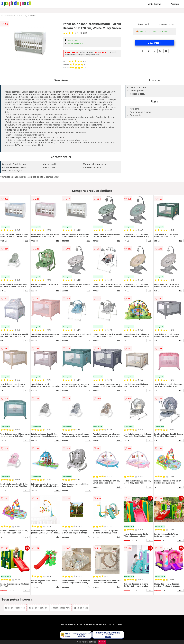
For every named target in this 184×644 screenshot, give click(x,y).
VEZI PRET (154, 43)
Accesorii (175, 4)
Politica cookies (115, 624)
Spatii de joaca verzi (61, 608)
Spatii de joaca (154, 4)
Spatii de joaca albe (38, 608)
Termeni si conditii (70, 624)
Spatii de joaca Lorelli (28, 15)
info (26, 241)
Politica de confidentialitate (93, 624)
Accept (102, 642)
